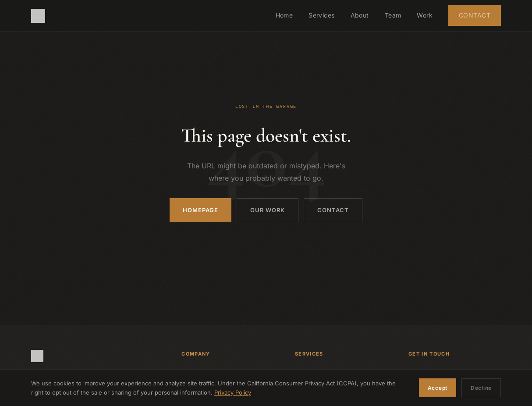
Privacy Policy (233, 392)
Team (393, 15)
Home (284, 15)
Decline (481, 388)
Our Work (268, 210)
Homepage (200, 210)
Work (425, 15)
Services (321, 15)
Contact (475, 15)
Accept (438, 388)
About (360, 15)
